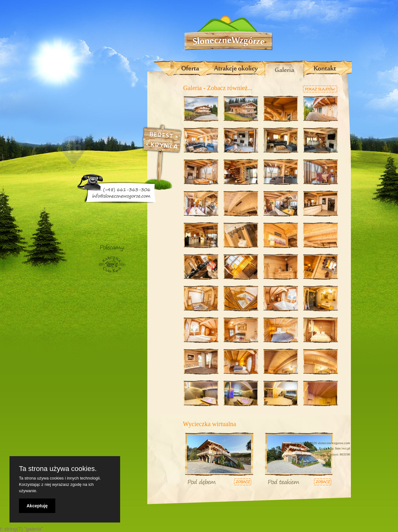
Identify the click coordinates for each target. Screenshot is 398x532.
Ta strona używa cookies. (58, 469)
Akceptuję (37, 506)
